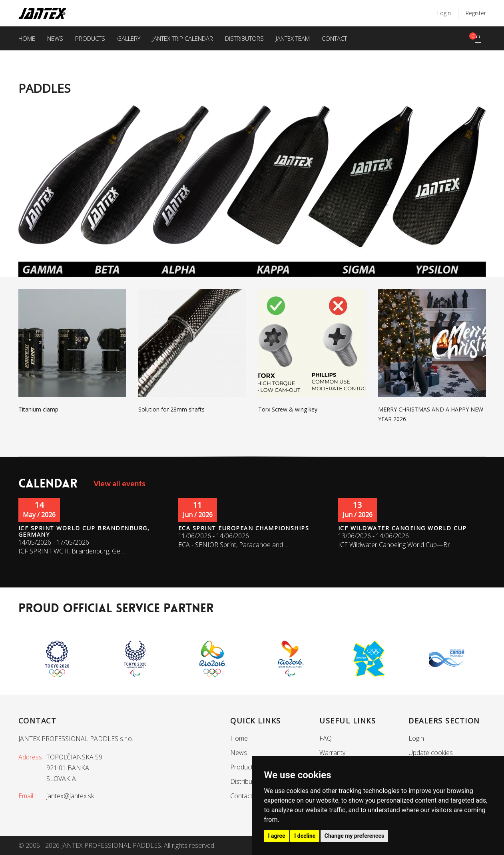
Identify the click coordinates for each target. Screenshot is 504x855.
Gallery (129, 38)
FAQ (326, 738)
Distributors (244, 38)
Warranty (332, 753)
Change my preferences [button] (354, 836)
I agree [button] (277, 836)
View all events (120, 483)
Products (90, 38)
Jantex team (293, 38)
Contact (334, 38)
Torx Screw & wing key (288, 409)
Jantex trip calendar (183, 38)
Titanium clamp (38, 409)
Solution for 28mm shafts (171, 409)
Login (444, 13)
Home (27, 38)
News (55, 38)
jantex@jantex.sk (70, 796)
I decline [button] (305, 836)
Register (476, 13)
